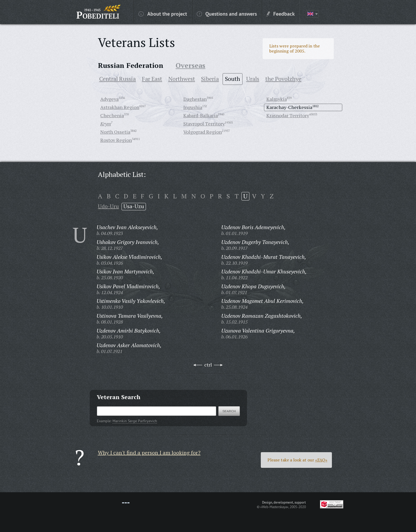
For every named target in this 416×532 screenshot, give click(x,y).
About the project (163, 14)
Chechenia (112, 115)
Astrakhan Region (120, 107)
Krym (106, 124)
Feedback (281, 14)
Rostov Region (116, 140)
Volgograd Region (203, 132)
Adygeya (109, 99)
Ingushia (193, 107)
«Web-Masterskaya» (274, 507)
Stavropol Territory (204, 124)
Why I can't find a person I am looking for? (149, 453)
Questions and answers (227, 14)
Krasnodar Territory (288, 115)
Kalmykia (277, 99)
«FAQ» (321, 460)
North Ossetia (115, 132)
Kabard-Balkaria (201, 115)
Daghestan (195, 99)
